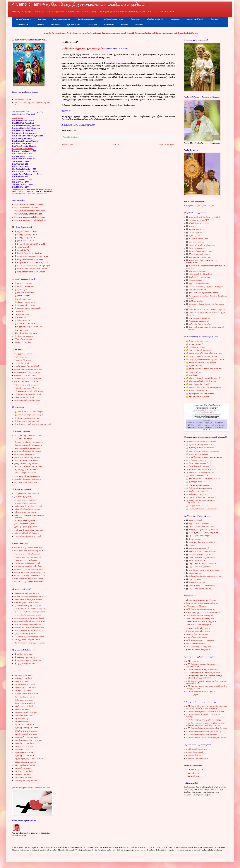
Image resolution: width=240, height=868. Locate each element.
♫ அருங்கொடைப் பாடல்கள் (26, 694)
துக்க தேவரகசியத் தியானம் (26, 527)
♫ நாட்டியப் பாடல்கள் (24, 771)
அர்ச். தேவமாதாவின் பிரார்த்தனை (200, 609)
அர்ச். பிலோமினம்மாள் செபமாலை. (29, 467)
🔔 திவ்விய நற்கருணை (24, 286)
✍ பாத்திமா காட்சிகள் (195, 347)
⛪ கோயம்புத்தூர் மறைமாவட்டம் (200, 466)
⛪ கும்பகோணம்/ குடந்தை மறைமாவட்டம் (204, 457)
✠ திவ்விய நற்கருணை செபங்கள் (28, 394)
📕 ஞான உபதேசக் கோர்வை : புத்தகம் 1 (203, 217)
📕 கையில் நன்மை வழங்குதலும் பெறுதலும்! (205, 287)
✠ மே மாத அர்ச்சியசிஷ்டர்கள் (27, 560)
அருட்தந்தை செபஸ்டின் (35, 189)
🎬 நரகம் (190, 545)
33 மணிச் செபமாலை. (24, 439)
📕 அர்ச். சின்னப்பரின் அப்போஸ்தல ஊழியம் (205, 310)
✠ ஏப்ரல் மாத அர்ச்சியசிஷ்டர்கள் (28, 557)
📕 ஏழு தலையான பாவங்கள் (198, 318)
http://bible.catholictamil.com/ (26, 208)
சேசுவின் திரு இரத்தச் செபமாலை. (29, 442)
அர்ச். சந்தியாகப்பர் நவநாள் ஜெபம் (29, 630)
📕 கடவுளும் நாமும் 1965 (197, 239)
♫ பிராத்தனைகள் (21, 722)
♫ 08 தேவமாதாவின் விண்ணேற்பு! (201, 692)
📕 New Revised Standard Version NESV (31, 256)
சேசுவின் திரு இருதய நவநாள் (27, 593)
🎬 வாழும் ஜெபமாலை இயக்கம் (200, 554)
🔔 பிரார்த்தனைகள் (22, 321)
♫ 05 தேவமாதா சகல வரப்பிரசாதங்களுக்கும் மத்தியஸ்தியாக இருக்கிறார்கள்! (205, 677)
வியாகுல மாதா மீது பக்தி (25, 521)
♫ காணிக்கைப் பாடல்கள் (25, 684)
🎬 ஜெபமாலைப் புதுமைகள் (198, 523)
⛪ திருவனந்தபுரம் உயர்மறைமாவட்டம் (203, 448)
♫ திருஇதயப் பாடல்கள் (24, 743)
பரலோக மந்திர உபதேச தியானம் (28, 506)
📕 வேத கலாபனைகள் (196, 248)
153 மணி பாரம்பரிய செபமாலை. (28, 436)
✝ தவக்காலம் (20, 311)
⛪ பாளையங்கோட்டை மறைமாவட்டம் (203, 497)
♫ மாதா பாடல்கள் (22, 709)
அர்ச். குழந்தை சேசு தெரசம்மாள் (28, 624)
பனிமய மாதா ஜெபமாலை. (26, 473)
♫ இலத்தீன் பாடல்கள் (24, 777)
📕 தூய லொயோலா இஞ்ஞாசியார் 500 (202, 293)
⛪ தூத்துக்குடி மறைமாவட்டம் (199, 494)
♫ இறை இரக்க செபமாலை (197, 758)
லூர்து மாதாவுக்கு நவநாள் (25, 634)
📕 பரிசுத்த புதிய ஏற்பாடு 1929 (27, 235)
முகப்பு (116, 144)
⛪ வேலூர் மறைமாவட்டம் (197, 506)
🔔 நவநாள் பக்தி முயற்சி (25, 305)
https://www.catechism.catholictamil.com (31, 220)
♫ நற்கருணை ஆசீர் (22, 718)
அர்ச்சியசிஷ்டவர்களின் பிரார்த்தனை (201, 622)
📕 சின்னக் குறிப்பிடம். (196, 229)
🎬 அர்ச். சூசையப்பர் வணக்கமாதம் (201, 586)
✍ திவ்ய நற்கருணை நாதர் (197, 341)
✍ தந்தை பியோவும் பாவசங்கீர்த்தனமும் (203, 378)
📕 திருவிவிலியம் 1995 (24, 241)
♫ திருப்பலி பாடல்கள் (24, 700)
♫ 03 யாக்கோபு (193, 776)
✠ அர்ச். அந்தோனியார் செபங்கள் (28, 369)
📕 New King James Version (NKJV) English (32, 266)
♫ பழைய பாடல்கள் (23, 774)
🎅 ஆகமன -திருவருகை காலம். (28, 308)
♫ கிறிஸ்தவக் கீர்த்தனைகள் (26, 781)
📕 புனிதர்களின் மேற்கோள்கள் (199, 274)
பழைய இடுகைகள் (166, 144)
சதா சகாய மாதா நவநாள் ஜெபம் (28, 606)
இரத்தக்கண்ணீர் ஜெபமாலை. (26, 464)
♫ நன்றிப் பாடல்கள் (23, 691)
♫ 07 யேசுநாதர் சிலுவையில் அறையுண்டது (204, 731)
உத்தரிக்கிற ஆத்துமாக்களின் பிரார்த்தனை (203, 612)
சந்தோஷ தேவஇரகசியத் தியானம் (29, 530)
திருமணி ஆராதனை (23, 497)
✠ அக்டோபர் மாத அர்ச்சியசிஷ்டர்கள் (30, 575)
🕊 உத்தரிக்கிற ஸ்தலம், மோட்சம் (28, 327)
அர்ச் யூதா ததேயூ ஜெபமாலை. (27, 476)
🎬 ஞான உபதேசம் (194, 520)
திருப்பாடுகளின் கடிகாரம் (25, 524)
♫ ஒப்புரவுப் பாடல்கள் (24, 706)
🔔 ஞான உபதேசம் (23, 296)
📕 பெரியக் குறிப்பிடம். (196, 233)
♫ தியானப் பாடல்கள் (23, 678)
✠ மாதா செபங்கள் (22, 363)
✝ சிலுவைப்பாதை (22, 314)
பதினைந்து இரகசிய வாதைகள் (27, 509)
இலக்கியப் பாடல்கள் (23, 342)
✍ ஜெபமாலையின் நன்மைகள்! (199, 350)
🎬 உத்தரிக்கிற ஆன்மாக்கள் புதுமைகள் (202, 570)
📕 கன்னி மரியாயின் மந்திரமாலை (200, 245)
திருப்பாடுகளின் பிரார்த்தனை (198, 628)
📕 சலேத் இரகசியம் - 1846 (197, 223)
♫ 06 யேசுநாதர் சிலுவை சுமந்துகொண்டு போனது (206, 728)
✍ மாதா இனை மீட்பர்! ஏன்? (198, 384)
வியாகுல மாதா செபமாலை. (26, 482)
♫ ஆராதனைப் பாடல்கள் (25, 703)
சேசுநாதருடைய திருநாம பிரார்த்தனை (202, 603)
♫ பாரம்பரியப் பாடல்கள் (25, 697)
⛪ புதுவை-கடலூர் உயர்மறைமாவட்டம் (203, 451)
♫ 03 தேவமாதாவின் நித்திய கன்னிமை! (202, 669)
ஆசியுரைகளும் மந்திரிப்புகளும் (28, 400)
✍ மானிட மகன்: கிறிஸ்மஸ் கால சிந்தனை (204, 387)
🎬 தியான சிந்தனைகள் (196, 561)
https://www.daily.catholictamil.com (28, 214)
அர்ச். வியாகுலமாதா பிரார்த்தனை (200, 640)
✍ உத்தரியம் (192, 375)
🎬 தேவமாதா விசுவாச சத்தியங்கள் (201, 526)
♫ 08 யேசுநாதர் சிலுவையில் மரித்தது (201, 734)
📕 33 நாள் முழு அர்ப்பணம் (198, 254)
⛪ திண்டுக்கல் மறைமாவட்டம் (199, 488)
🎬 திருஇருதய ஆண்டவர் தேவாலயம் (202, 530)
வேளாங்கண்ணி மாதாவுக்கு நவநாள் (30, 643)
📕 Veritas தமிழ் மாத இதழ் (26, 657)
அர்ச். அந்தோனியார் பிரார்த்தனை (200, 619)
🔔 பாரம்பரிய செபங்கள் (25, 324)
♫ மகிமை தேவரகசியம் (196, 755)
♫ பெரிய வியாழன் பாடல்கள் (27, 731)
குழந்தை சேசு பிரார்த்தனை (197, 634)
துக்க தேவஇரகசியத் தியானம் (27, 533)
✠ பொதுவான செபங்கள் (24, 397)
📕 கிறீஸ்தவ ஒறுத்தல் (195, 301)
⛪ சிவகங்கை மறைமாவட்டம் (199, 469)
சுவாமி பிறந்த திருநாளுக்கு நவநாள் (29, 596)
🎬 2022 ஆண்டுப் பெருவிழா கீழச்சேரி (202, 533)
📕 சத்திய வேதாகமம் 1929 (26, 232)
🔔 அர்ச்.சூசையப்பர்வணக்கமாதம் (29, 412)
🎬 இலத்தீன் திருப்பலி (195, 582)
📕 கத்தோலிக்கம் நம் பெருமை (199, 257)
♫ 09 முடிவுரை (192, 695)
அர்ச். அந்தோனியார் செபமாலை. (28, 451)
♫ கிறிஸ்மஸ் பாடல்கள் (24, 715)
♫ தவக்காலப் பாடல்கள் (24, 725)
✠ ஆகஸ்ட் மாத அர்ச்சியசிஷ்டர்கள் (29, 569)
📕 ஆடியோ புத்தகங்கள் (25, 664)
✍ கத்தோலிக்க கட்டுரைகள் (198, 397)
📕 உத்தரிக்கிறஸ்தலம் (195, 280)
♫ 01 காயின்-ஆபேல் (195, 770)
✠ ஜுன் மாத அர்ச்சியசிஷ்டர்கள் (27, 563)
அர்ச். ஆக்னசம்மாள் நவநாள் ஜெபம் (30, 621)
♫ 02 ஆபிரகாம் (193, 773)
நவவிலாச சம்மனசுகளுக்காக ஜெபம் (30, 609)
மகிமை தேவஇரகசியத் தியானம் (28, 536)
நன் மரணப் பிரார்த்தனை (196, 643)
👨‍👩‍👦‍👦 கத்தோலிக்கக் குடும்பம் (26, 333)
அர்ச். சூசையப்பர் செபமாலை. (27, 460)
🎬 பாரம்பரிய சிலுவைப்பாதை (199, 589)
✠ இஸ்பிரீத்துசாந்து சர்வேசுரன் (27, 388)
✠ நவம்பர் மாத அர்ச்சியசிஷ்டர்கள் (29, 579)
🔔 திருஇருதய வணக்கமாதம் (27, 418)
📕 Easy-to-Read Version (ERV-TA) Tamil (31, 263)
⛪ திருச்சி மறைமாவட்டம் (197, 491)
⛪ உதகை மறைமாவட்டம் (197, 454)
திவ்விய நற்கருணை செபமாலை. (28, 479)
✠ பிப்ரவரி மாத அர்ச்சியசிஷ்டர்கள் (29, 551)
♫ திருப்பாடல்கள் (22, 681)
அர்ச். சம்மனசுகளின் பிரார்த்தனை (200, 615)
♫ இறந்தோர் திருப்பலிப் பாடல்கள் (29, 759)
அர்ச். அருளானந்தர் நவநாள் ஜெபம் (29, 618)
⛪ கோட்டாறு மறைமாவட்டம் (199, 463)
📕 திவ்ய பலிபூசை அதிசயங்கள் (199, 251)
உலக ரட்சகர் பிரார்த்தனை (197, 637)
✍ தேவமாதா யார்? (194, 344)
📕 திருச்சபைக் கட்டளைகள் (198, 321)
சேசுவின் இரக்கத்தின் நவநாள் (27, 603)
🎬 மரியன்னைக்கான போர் (197, 548)
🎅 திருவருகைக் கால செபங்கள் (28, 379)
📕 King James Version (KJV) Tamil (29, 260)
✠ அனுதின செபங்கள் (23, 354)
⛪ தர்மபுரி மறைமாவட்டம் (197, 485)
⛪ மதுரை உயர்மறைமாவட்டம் (199, 445)
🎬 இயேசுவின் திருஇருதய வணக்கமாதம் (203, 576)
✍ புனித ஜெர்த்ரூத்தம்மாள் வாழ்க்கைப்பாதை (205, 359)
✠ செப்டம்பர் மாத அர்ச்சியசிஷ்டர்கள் (30, 572)
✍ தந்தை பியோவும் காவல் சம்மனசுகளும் (204, 369)
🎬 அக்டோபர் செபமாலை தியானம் (201, 551)
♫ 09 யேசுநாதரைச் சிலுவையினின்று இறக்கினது (206, 737)
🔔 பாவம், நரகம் (21, 330)
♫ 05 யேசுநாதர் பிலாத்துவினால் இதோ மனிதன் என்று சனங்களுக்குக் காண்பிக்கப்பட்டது (206, 724)
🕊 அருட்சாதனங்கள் (23, 339)
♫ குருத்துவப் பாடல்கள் (24, 756)
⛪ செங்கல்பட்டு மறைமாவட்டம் (200, 472)
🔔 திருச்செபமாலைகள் (24, 293)
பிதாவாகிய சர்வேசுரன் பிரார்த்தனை (201, 600)
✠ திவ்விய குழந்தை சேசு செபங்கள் (29, 391)
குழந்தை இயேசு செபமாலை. (27, 470)
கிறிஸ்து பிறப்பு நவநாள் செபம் (27, 640)
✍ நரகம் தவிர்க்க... (194, 372)
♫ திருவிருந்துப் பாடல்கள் (25, 687)
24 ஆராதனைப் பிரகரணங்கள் (27, 494)
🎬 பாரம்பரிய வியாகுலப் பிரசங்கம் (201, 564)
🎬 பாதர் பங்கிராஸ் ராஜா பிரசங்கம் (201, 558)
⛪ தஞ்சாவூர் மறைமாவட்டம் (198, 482)
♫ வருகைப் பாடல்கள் (24, 675)
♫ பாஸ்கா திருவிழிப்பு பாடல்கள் (28, 740)
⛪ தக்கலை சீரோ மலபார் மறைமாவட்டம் (203, 479)
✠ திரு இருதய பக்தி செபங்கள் (27, 385)
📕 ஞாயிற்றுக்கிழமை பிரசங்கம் (28, 661)
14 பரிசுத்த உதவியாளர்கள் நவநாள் (29, 637)
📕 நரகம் (190, 226)
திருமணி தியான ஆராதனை (26, 500)
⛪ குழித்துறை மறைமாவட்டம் (199, 460)
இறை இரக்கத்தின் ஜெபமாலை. (27, 457)
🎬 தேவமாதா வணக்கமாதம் (198, 536)
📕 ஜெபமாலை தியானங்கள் (198, 283)
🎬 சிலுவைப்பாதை (194, 573)
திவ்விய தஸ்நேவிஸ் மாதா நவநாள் (29, 627)
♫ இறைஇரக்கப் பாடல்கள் (25, 762)
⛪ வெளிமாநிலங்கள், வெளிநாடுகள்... (202, 509)
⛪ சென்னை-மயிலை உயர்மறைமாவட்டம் (204, 441)
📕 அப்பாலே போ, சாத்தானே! (199, 324)
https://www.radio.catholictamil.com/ (29, 205)
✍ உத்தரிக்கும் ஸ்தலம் (196, 366)
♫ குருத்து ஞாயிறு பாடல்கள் (26, 728)
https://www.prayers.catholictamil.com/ (30, 217)
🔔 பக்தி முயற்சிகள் (23, 299)
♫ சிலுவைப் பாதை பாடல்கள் (27, 737)
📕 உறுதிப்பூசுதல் (193, 236)
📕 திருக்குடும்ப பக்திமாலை (198, 277)
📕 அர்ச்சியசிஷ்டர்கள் (24, 654)
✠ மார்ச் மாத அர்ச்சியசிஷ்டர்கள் (27, 554)
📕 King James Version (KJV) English (30, 272)
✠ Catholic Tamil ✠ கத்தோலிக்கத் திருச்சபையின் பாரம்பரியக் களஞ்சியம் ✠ (80, 4)
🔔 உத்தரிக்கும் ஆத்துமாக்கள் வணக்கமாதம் (33, 424)
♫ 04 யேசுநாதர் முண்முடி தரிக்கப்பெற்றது (203, 720)
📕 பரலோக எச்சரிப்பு (195, 242)
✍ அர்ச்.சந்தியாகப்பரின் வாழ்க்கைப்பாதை (204, 353)
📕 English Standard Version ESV (28, 253)
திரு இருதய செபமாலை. (25, 454)
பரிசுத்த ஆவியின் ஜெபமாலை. (27, 448)
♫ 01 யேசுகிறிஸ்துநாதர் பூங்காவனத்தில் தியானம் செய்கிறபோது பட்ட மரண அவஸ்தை (206, 707)
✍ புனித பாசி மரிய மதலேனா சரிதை (202, 356)
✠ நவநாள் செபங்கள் (23, 360)
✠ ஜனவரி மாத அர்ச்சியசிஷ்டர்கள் (28, 548)
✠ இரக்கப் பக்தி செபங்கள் (25, 375)
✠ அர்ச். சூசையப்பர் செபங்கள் (27, 366)
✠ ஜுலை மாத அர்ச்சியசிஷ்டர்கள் (28, 566)
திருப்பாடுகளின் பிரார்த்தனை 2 (199, 650)
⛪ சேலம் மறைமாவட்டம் (197, 476)
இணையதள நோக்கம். (24, 99)
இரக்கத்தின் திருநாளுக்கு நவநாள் (28, 599)
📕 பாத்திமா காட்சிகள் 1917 (198, 220)
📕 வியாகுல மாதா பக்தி (196, 290)
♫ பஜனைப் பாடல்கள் (24, 746)
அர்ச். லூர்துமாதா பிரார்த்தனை (199, 647)
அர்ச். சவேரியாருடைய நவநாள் (28, 615)
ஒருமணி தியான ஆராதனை (26, 503)
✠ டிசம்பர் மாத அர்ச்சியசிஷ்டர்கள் (28, 582)
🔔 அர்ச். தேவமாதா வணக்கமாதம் (29, 415)
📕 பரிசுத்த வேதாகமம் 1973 (26, 238)
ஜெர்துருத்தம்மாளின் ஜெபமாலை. (28, 445)
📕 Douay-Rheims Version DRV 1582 (30, 244)
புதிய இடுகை (68, 144)
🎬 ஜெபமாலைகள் (194, 579)
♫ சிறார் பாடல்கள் (22, 749)
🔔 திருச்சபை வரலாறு (24, 336)
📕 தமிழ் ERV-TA (22, 250)
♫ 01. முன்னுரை (193, 661)
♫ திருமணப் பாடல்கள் (24, 753)
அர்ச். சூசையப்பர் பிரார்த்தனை (199, 625)
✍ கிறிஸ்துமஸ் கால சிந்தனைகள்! (200, 394)
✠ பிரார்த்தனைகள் (22, 357)
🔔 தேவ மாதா (21, 290)
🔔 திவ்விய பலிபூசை (23, 283)
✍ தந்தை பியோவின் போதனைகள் (201, 363)
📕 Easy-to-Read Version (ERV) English (31, 269)
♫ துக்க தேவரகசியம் (195, 752)
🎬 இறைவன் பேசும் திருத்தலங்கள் (201, 542)
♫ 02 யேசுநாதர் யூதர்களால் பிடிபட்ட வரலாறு (205, 711)
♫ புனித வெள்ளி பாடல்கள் (26, 734)
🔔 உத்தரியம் (20, 317)
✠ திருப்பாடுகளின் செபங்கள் (26, 382)
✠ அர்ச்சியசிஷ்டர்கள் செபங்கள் (27, 372)
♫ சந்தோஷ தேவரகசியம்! (197, 749)
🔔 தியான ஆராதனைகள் (25, 302)
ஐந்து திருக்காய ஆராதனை (26, 512)
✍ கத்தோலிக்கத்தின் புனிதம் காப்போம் (203, 381)
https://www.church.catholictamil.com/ (30, 211)
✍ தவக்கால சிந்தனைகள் (197, 390)
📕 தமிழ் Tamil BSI (22, 247)
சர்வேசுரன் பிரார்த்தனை (196, 606)
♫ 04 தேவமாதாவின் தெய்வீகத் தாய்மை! (203, 673)
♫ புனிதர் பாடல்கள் (23, 768)
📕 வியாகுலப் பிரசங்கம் (196, 271)
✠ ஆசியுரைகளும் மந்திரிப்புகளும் (200, 206)
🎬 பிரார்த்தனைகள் (194, 539)
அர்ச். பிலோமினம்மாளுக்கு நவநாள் (30, 612)
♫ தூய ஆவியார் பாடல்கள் (26, 712)
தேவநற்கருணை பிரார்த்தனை (198, 631)
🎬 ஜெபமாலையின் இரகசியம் (199, 567)
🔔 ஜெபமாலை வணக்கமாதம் (27, 421)
